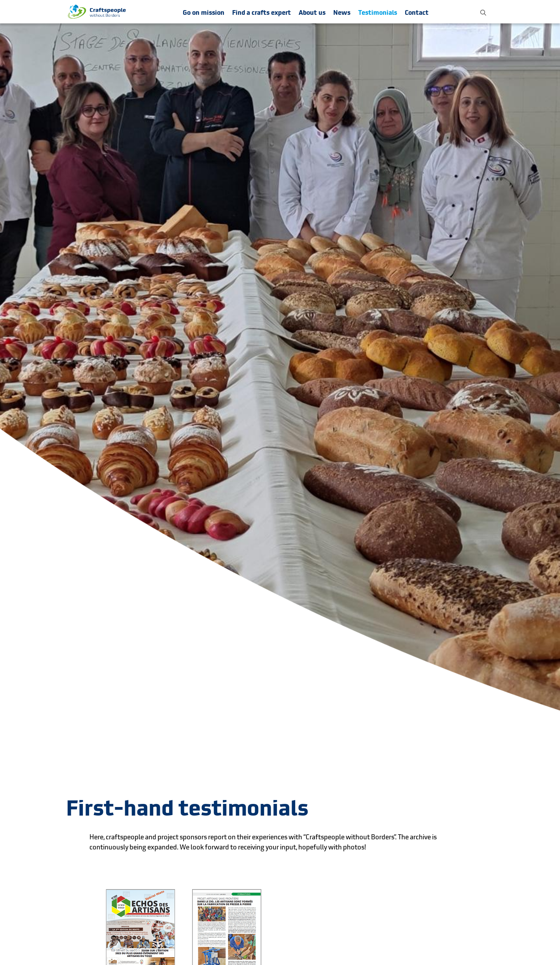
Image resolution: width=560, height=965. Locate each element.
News (342, 13)
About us (312, 13)
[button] (483, 12)
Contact (417, 13)
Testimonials (378, 13)
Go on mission (204, 13)
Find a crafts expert (262, 13)
